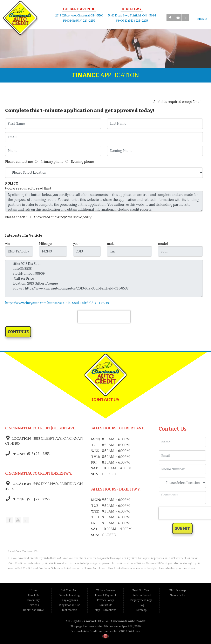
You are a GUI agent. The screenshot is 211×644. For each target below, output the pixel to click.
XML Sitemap (178, 590)
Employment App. (141, 600)
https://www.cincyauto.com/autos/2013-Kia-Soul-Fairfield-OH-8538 (57, 303)
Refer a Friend (142, 595)
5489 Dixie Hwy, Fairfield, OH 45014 (132, 15)
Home (33, 590)
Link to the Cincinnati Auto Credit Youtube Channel (18, 520)
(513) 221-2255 (38, 454)
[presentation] (104, 317)
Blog (141, 605)
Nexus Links (178, 595)
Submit (182, 528)
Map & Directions (105, 610)
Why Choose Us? (69, 605)
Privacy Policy (105, 600)
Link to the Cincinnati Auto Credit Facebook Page (10, 520)
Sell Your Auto (70, 590)
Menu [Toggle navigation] (200, 19)
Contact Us (105, 605)
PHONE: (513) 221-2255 (79, 20)
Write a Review (105, 590)
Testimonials (70, 610)
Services (33, 605)
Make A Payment (105, 595)
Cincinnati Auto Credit (128, 621)
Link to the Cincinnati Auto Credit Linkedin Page (26, 520)
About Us (33, 595)
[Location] (182, 483)
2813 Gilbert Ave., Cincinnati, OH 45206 (79, 15)
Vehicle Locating (69, 595)
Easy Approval (69, 600)
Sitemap (142, 610)
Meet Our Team (141, 590)
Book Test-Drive (33, 610)
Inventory (33, 600)
